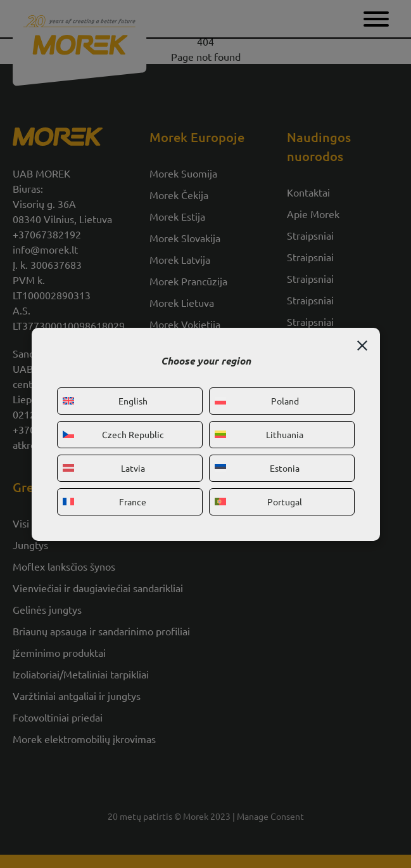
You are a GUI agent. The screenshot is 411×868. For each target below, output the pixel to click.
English (105, 401)
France (105, 502)
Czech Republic (113, 434)
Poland (257, 401)
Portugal (259, 502)
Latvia (104, 468)
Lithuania (259, 434)
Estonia (257, 468)
